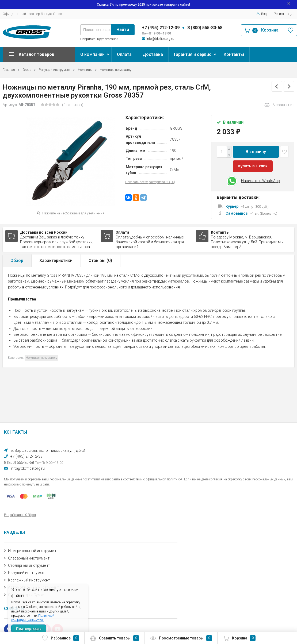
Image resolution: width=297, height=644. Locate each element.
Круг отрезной (108, 39)
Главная (9, 70)
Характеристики (56, 261)
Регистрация (284, 14)
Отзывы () (100, 261)
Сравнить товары (114, 638)
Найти (123, 30)
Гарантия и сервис (193, 54)
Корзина (239, 638)
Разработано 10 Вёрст (20, 515)
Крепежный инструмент (29, 580)
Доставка (153, 54)
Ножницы (85, 70)
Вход (262, 14)
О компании (92, 54)
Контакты (234, 54)
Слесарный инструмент (29, 558)
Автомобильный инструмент (34, 587)
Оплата (124, 54)
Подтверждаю (29, 629)
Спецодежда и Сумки (26, 595)
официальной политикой (164, 479)
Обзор (17, 261)
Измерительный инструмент (33, 551)
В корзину (256, 152)
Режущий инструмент (55, 70)
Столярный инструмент (29, 565)
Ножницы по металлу (116, 70)
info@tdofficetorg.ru (160, 39)
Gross (27, 70)
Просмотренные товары (181, 638)
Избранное (60, 638)
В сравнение (279, 105)
